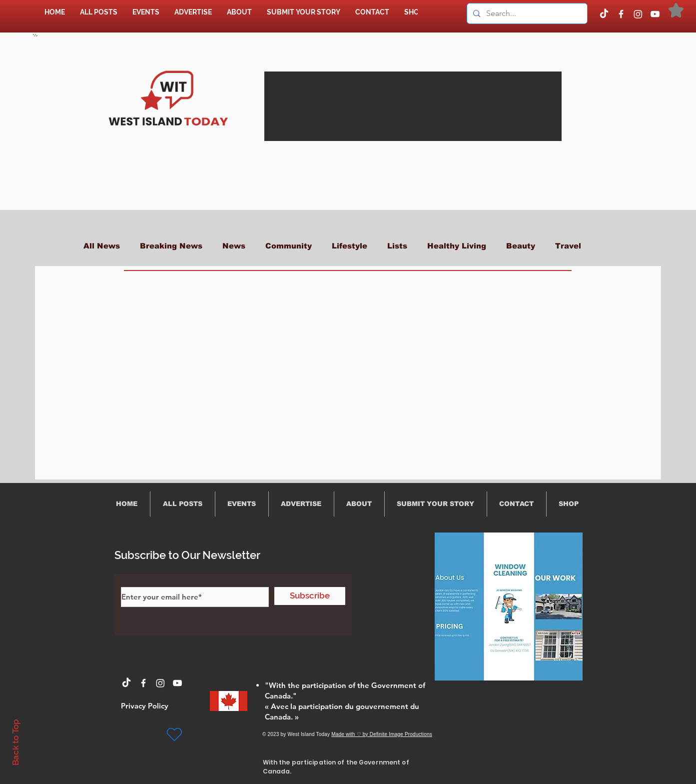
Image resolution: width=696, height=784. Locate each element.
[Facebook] (621, 14)
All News (102, 246)
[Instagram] (638, 14)
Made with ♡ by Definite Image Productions (382, 734)
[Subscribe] (310, 596)
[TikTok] (604, 14)
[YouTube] (655, 14)
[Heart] (174, 734)
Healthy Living (457, 246)
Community (289, 246)
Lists (397, 246)
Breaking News (171, 246)
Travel (568, 246)
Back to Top (15, 742)
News (234, 246)
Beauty (521, 246)
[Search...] (526, 13)
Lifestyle (349, 246)
